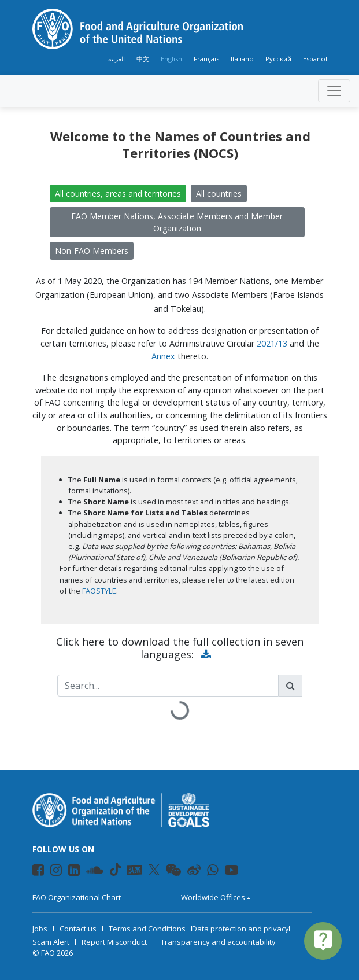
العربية (116, 59)
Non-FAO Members (92, 251)
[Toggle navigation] (334, 91)
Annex (163, 356)
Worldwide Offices (213, 897)
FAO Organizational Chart (77, 897)
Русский (278, 59)
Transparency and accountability (218, 942)
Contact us (78, 929)
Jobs (40, 929)
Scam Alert (51, 942)
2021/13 (272, 343)
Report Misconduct (114, 942)
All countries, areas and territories (118, 194)
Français (206, 59)
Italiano (242, 59)
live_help (323, 940)
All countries (219, 194)
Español (315, 59)
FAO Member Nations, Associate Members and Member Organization (177, 222)
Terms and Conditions (147, 929)
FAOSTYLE (99, 591)
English (171, 59)
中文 (143, 59)
